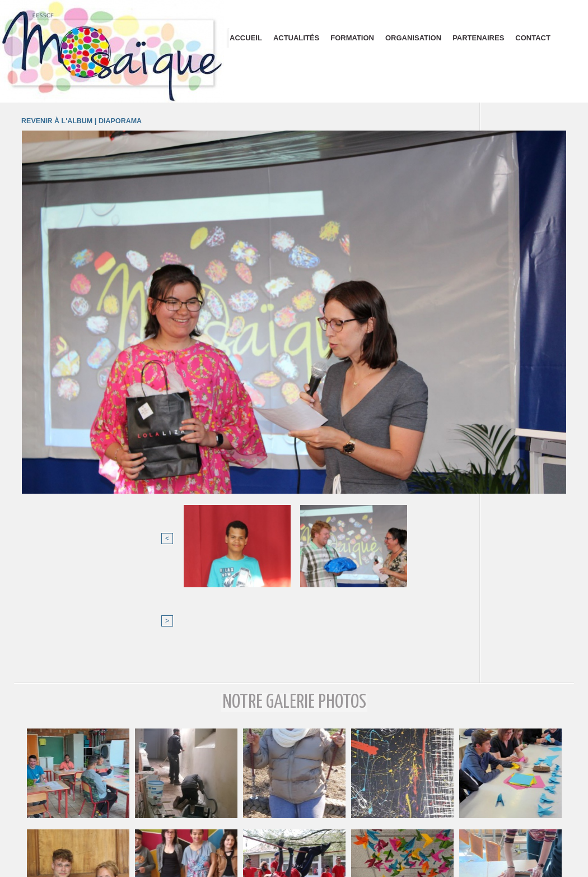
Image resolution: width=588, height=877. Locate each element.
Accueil (246, 38)
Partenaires (478, 38)
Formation (352, 38)
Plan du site (294, 870)
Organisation (413, 38)
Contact (533, 38)
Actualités (296, 38)
